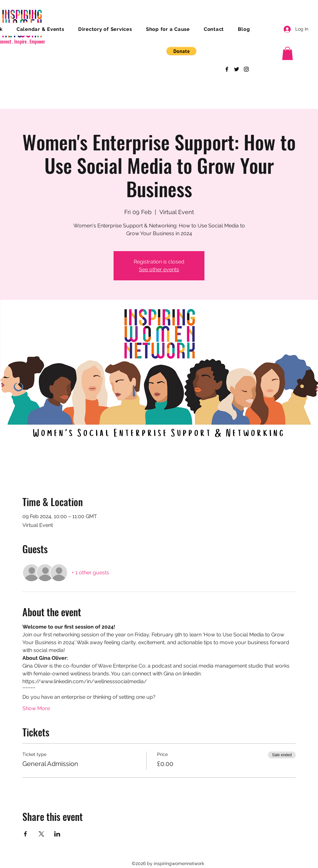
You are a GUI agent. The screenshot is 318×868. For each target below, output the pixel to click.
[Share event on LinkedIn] (57, 834)
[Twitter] (237, 69)
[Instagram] (246, 69)
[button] (181, 51)
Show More (36, 708)
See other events (159, 269)
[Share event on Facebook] (25, 834)
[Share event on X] (41, 834)
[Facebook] (227, 69)
